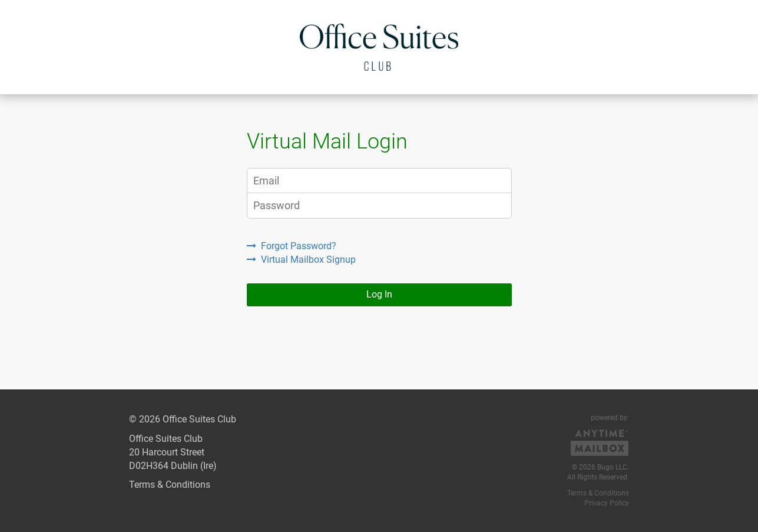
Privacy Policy (607, 503)
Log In (379, 294)
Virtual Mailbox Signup (301, 260)
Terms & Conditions (170, 485)
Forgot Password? (292, 246)
